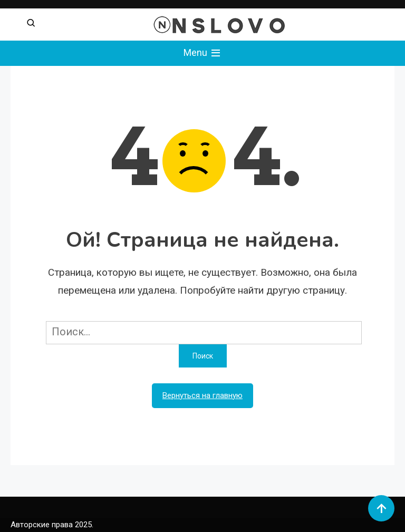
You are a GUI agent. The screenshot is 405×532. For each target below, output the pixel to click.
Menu (203, 53)
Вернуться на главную (202, 395)
